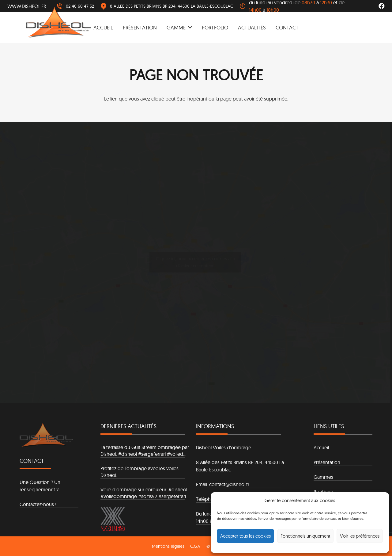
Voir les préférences (360, 536)
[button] (189, 28)
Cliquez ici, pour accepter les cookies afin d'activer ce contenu (195, 262)
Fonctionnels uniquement (305, 536)
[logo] (58, 22)
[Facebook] (382, 6)
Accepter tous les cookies (245, 536)
